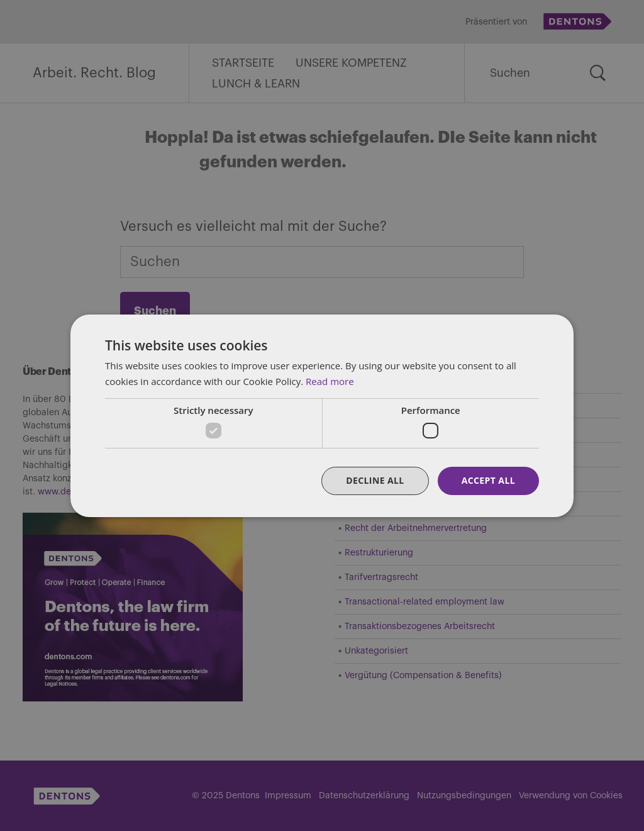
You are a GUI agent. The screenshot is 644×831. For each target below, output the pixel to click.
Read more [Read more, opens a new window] (330, 381)
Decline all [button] (375, 480)
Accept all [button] (488, 480)
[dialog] (322, 415)
